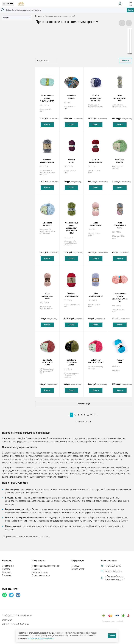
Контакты (7, 569)
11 (95, 412)
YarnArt (96, 96)
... (88, 412)
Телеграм (11, 592)
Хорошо (112, 636)
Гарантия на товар (41, 573)
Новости (6, 566)
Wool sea (47, 158)
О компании (8, 563)
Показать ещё (84, 401)
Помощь (36, 566)
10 (91, 412)
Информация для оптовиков (46, 563)
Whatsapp (4, 592)
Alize (120, 96)
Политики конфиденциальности (41, 638)
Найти (130, 10)
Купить (47, 122)
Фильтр (126, 58)
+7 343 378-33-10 (113, 563)
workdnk (120, 619)
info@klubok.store (113, 568)
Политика (7, 573)
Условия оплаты (40, 569)
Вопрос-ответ (77, 566)
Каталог (39, 16)
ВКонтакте (18, 592)
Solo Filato (72, 94)
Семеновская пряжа (47, 96)
